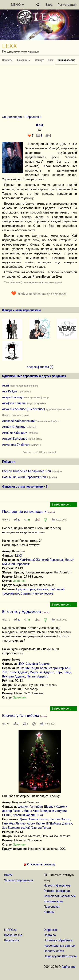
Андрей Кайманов (15, 439)
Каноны (49, 912)
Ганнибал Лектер (14, 823)
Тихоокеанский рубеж (47, 421)
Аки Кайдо (9, 391)
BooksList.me (13, 935)
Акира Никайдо (13, 397)
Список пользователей (60, 896)
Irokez (16, 660)
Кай (68, 668)
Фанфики (23, 60)
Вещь (67, 672)
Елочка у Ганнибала (21, 716)
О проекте (51, 930)
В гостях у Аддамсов (21, 612)
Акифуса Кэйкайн (14, 403)
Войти (8, 875)
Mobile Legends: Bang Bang (24, 386)
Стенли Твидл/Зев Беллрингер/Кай (26, 471)
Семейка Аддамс (38, 664)
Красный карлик (24, 815)
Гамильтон (35, 445)
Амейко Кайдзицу (14, 433)
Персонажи (33, 117)
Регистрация (67, 5)
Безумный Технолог (26, 802)
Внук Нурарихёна (36, 403)
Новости (7, 60)
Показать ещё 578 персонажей (40, 452)
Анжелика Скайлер (15, 445)
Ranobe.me (12, 940)
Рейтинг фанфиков (57, 891)
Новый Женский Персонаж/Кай (24, 477)
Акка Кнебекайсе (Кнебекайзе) (23, 409)
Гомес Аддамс (18, 672)
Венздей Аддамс (14, 676)
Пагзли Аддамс (37, 676)
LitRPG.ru (10, 930)
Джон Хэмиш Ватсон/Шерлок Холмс (45, 819)
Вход (49, 5)
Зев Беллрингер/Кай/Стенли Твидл (26, 828)
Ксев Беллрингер (52, 668)
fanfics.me (68, 967)
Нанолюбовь (35, 439)
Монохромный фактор (36, 398)
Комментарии (53, 901)
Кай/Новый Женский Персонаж (42, 560)
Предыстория (26, 589)
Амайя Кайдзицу (14, 427)
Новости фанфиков (57, 885)
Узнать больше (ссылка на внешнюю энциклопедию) (33, 282)
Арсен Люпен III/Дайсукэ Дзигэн (50, 823)
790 (5, 672)
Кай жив (42, 589)
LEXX (19, 556)
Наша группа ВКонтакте (60, 956)
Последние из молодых (24, 512)
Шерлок (23, 807)
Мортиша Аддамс (42, 672)
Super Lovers (24, 392)
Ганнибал (36, 807)
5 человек (60, 294)
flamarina (18, 551)
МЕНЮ (17, 5)
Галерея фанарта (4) (40, 367)
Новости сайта (54, 951)
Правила (50, 935)
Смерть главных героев (37, 593)
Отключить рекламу (39, 864)
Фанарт (39, 60)
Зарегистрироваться (19, 880)
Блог (51, 60)
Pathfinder (31, 427)
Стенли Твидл (29, 668)
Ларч (59, 672)
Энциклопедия (66, 60)
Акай (5, 385)
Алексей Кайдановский (18, 421)
